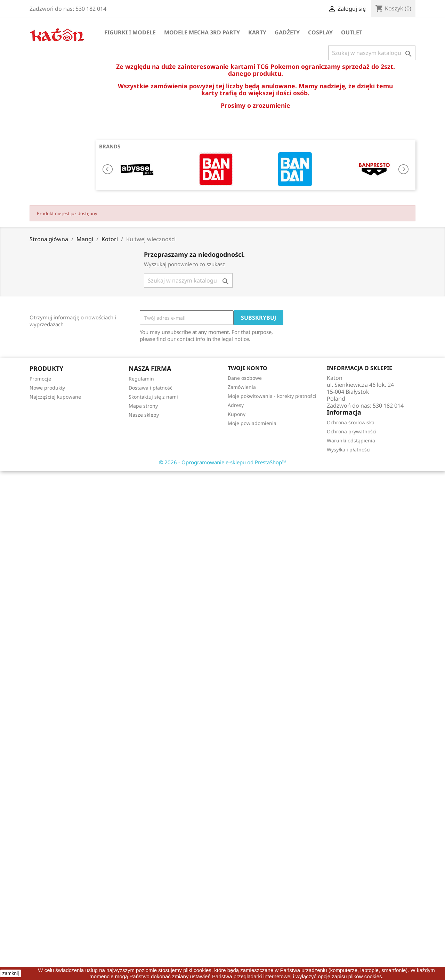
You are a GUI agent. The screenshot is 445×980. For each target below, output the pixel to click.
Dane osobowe (245, 378)
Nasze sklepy (144, 415)
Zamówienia (242, 387)
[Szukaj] (372, 53)
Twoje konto (248, 368)
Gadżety (287, 32)
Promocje (40, 379)
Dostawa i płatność (151, 388)
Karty (257, 32)
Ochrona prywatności (352, 431)
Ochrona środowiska (351, 422)
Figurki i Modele (130, 32)
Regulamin (141, 379)
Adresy (236, 405)
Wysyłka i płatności (349, 450)
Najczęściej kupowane (55, 397)
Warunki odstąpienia (351, 440)
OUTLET (352, 32)
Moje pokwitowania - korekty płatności (272, 396)
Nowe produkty (47, 388)
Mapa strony (143, 406)
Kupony (237, 414)
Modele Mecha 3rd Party (202, 32)
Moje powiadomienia (252, 423)
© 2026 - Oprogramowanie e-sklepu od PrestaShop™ (222, 462)
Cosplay (320, 32)
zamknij (11, 973)
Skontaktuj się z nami (153, 397)
